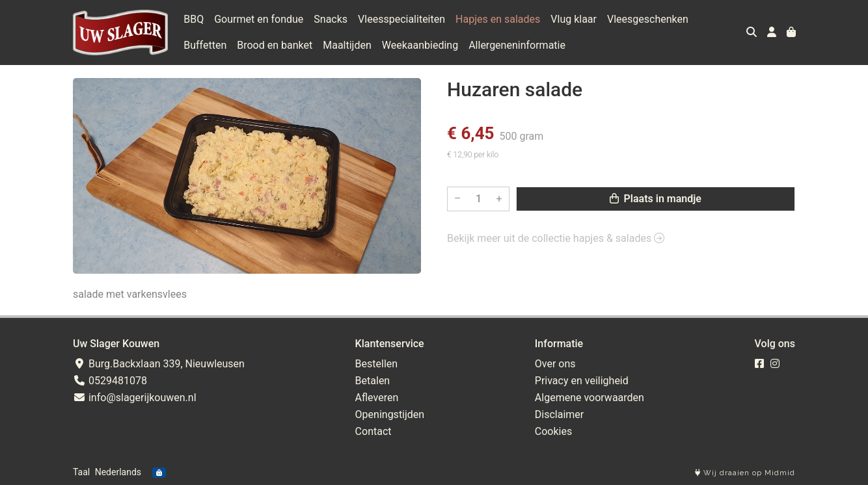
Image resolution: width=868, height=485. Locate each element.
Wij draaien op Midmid (745, 473)
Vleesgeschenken (648, 19)
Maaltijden (347, 45)
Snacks (331, 19)
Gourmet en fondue (259, 19)
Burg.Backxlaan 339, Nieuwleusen (159, 364)
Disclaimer (559, 414)
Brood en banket (275, 45)
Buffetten (205, 45)
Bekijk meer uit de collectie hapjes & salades (556, 238)
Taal (81, 472)
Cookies (553, 431)
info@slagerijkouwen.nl (135, 398)
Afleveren (377, 398)
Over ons (555, 364)
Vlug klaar (574, 19)
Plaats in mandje (656, 199)
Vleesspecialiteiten (401, 19)
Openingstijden (390, 414)
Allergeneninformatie (517, 45)
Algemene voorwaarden (590, 398)
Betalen (373, 381)
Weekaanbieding (420, 45)
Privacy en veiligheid (582, 381)
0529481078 (110, 381)
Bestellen (377, 364)
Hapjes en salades (498, 19)
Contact (373, 431)
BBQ (194, 19)
